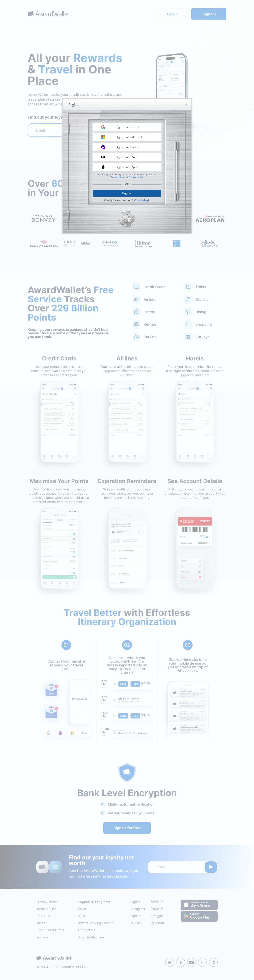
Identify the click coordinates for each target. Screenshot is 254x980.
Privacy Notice (136, 177)
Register (127, 193)
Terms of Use (117, 177)
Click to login (142, 200)
